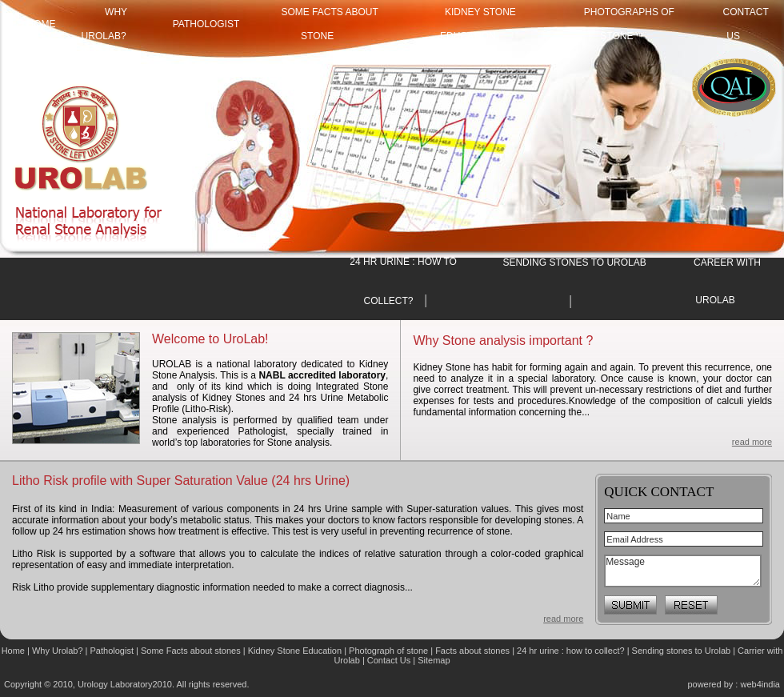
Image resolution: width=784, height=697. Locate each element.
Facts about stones (472, 651)
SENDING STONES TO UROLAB (574, 262)
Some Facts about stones (191, 651)
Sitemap (434, 660)
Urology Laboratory (115, 684)
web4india (760, 684)
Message (683, 571)
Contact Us (390, 660)
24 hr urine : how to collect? (571, 651)
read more (752, 442)
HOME (42, 24)
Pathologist (206, 24)
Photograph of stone (388, 651)
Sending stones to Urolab (682, 651)
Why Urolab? (58, 651)
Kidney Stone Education (295, 651)
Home (14, 651)
